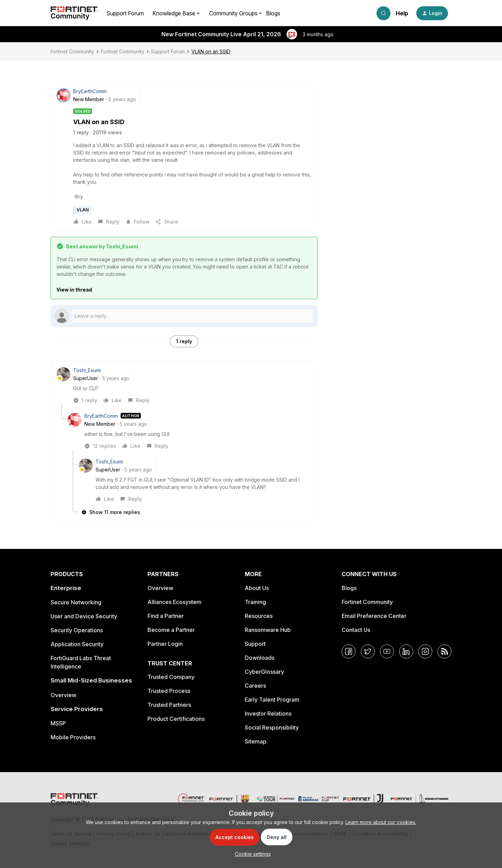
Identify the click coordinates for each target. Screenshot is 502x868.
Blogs (273, 13)
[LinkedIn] (406, 651)
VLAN (83, 210)
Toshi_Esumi (87, 370)
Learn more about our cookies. (381, 822)
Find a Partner (166, 616)
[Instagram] (425, 651)
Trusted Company (171, 677)
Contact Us (356, 630)
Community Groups (233, 13)
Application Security (77, 644)
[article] (184, 385)
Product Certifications (176, 719)
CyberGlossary (264, 672)
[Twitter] (368, 651)
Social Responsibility (272, 727)
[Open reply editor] (184, 316)
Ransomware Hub (268, 630)
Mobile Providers (73, 737)
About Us (257, 588)
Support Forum (125, 13)
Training (255, 602)
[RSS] (444, 651)
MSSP (58, 723)
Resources (259, 616)
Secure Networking (76, 602)
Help (402, 13)
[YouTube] (387, 651)
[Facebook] (349, 651)
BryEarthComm (90, 91)
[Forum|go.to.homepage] (74, 13)
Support (255, 644)
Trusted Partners (169, 705)
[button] (432, 13)
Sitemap (256, 741)
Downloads (260, 658)
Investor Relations (268, 714)
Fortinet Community (72, 51)
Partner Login (165, 644)
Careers (255, 686)
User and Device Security (84, 616)
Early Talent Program (272, 700)
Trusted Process (169, 691)
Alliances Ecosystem (174, 602)
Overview (63, 695)
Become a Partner (171, 630)
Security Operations (77, 630)
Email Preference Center (374, 616)
